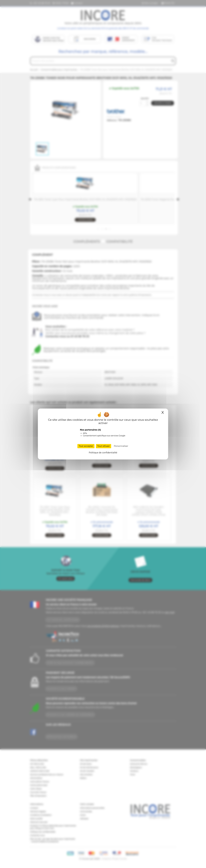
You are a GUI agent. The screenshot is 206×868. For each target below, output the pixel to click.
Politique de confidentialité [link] (103, 453)
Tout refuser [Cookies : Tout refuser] (104, 446)
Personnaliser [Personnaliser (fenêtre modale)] (121, 446)
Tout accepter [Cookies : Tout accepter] (86, 446)
